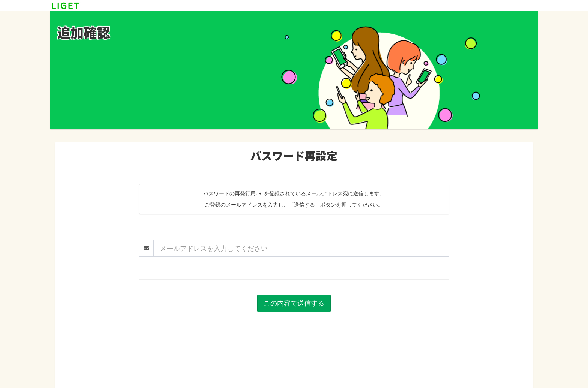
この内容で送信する (294, 303)
